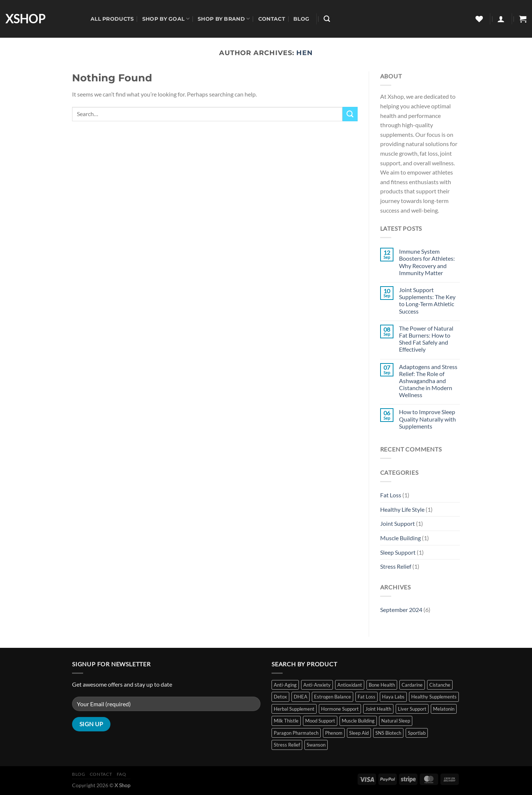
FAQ (122, 774)
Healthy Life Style (402, 509)
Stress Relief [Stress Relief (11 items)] (287, 745)
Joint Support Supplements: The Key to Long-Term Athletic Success (427, 300)
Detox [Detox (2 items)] (280, 697)
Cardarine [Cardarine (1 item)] (412, 685)
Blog (301, 19)
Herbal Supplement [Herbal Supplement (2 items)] (294, 709)
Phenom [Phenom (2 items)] (334, 733)
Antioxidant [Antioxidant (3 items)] (350, 685)
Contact (272, 19)
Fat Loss (391, 495)
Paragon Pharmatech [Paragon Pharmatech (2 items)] (296, 733)
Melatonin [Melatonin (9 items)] (444, 709)
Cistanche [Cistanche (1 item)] (440, 685)
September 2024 (401, 610)
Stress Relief (396, 566)
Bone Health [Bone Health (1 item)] (382, 685)
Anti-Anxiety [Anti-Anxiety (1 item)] (317, 685)
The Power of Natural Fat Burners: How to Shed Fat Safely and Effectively (426, 339)
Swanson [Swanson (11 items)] (316, 745)
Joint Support (398, 523)
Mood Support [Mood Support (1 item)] (320, 721)
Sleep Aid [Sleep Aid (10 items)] (359, 733)
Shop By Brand (224, 19)
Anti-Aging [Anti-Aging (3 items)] (285, 685)
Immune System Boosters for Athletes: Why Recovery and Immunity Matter (427, 262)
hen (305, 53)
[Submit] (350, 114)
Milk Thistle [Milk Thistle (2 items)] (286, 721)
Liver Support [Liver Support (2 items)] (412, 709)
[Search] (327, 19)
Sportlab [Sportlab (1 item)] (417, 733)
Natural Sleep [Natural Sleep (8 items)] (396, 721)
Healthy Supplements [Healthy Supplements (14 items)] (434, 697)
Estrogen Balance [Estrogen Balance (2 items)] (332, 697)
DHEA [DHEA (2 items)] (301, 697)
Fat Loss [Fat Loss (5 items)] (366, 697)
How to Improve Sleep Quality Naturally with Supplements (427, 419)
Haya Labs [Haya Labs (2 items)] (393, 697)
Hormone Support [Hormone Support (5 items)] (340, 709)
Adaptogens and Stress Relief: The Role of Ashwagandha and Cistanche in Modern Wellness (428, 381)
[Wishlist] (479, 19)
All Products (112, 19)
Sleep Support (398, 552)
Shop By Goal (166, 19)
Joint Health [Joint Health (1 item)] (378, 709)
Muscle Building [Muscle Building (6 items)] (358, 721)
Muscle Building (400, 538)
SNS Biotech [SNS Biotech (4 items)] (388, 733)
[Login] (501, 19)
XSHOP (25, 19)
